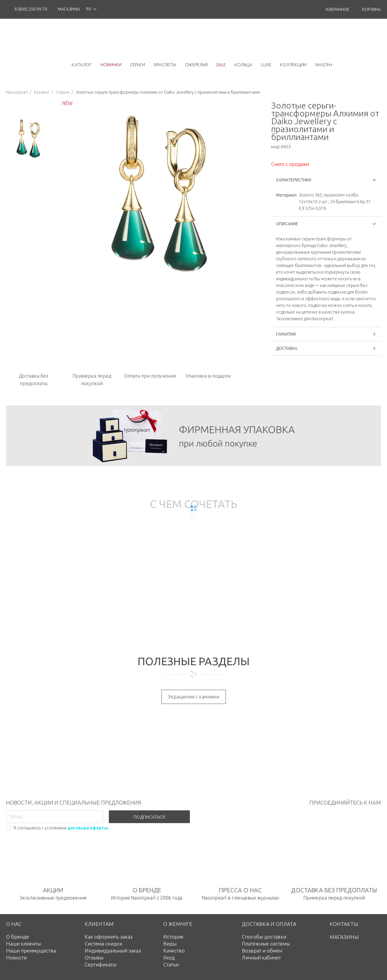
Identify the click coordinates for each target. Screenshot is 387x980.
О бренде (18, 937)
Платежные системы (266, 944)
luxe (266, 65)
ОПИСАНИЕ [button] (326, 224)
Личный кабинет (261, 957)
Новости (16, 957)
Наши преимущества (31, 951)
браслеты (165, 65)
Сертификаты (101, 964)
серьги (138, 65)
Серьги (62, 92)
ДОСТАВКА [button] (326, 348)
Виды (170, 944)
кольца (244, 65)
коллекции (293, 65)
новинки (111, 65)
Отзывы (94, 957)
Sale (221, 65)
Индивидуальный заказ (113, 951)
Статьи (171, 964)
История (173, 937)
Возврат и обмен (262, 951)
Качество (174, 951)
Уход (169, 957)
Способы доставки (264, 937)
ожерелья (196, 65)
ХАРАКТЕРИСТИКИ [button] (326, 180)
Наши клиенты (23, 944)
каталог (82, 65)
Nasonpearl (17, 92)
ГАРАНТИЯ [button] (326, 334)
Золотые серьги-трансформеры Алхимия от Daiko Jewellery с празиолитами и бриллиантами (168, 92)
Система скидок (104, 944)
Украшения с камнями (194, 697)
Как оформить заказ (109, 937)
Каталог (42, 92)
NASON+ (324, 65)
